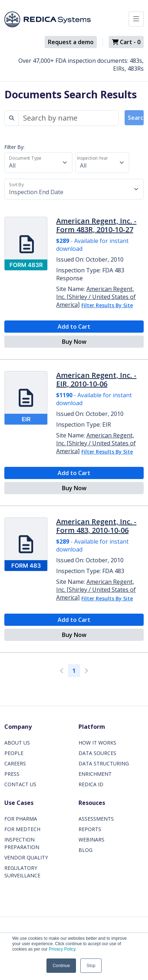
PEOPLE (14, 753)
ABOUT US (17, 743)
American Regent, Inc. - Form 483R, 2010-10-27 (96, 225)
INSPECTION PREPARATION (22, 843)
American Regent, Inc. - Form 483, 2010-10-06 (96, 526)
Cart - (126, 42)
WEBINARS (91, 840)
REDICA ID (91, 784)
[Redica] (48, 19)
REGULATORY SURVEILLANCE (22, 872)
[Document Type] (38, 163)
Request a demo (71, 42)
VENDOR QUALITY (26, 857)
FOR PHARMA (21, 819)
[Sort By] (74, 189)
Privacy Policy (62, 949)
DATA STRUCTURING (104, 763)
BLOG (86, 850)
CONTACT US (20, 784)
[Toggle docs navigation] (136, 19)
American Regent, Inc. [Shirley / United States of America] (96, 297)
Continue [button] (61, 966)
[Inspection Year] (102, 163)
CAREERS (15, 763)
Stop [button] (91, 966)
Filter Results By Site (107, 305)
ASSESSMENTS (96, 819)
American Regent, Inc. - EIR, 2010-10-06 (96, 379)
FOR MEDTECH (22, 829)
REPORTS (90, 829)
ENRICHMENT (95, 774)
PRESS (12, 774)
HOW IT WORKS (97, 743)
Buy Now (74, 342)
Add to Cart (74, 327)
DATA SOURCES (97, 753)
